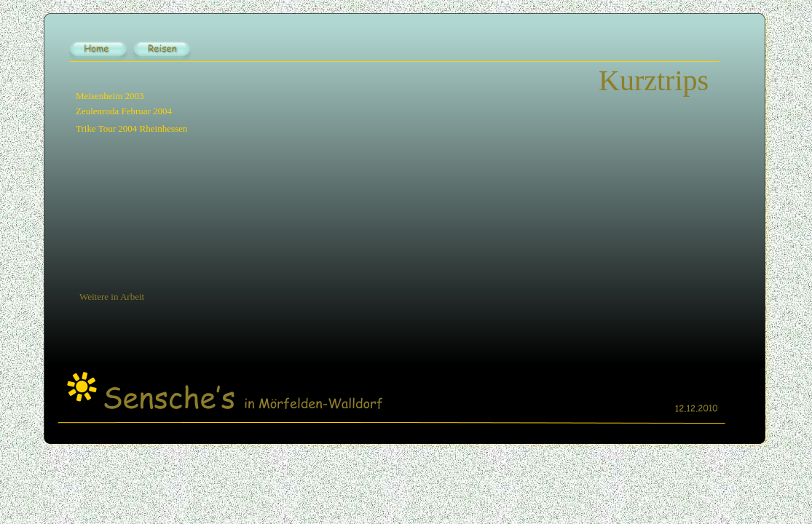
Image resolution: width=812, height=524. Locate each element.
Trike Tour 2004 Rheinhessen (131, 128)
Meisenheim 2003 (110, 96)
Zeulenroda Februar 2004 (124, 111)
